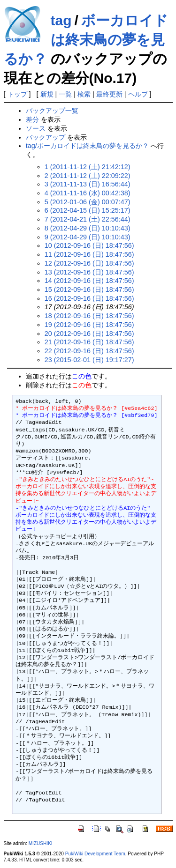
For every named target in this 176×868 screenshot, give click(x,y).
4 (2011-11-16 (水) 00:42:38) (88, 193)
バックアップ (46, 137)
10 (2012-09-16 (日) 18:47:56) (89, 245)
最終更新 (109, 94)
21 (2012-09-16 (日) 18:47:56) (89, 342)
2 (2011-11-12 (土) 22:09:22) (88, 176)
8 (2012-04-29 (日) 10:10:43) (88, 228)
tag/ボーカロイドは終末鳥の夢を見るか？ (87, 146)
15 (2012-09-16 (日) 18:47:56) (89, 289)
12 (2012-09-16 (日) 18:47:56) (89, 263)
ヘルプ (138, 94)
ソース (36, 128)
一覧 (65, 94)
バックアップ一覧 (52, 111)
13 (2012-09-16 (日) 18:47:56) (89, 272)
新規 (47, 94)
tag (61, 20)
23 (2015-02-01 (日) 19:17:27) (89, 360)
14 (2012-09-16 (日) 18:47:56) (89, 281)
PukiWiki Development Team (95, 854)
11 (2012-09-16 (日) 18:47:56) (89, 254)
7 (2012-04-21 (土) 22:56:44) (88, 219)
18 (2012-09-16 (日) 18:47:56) (89, 316)
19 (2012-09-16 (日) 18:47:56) (89, 325)
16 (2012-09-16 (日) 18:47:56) (89, 298)
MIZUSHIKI (41, 843)
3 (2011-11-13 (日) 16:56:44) (88, 184)
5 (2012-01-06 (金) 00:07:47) (88, 202)
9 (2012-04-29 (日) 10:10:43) (88, 237)
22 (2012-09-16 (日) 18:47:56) (89, 351)
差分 (32, 119)
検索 (84, 94)
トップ (17, 94)
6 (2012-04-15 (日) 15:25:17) (88, 210)
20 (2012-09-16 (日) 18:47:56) (89, 334)
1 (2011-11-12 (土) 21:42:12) (88, 167)
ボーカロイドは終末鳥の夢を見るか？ (86, 40)
